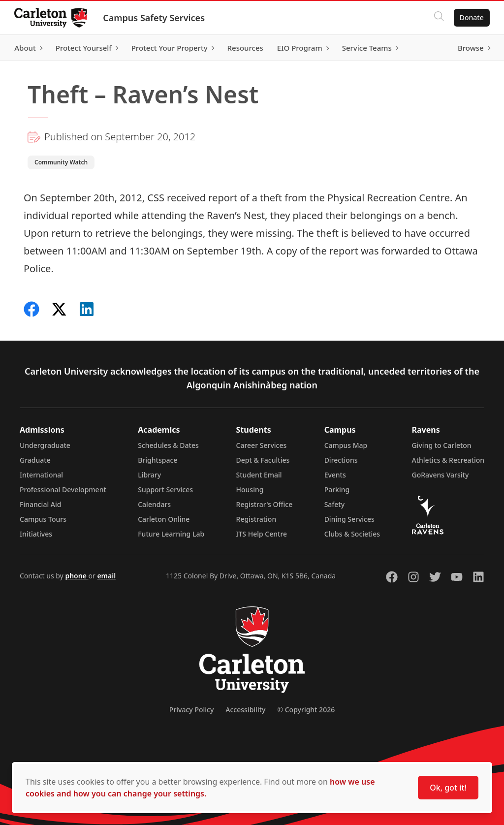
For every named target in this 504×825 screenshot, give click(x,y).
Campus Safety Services (155, 18)
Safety (335, 504)
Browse (469, 48)
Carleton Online (164, 519)
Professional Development (63, 490)
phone (77, 576)
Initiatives (36, 534)
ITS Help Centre (262, 534)
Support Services (165, 490)
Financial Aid (40, 504)
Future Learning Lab (171, 534)
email (106, 576)
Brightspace (157, 460)
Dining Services (349, 519)
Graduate (35, 460)
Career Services (262, 445)
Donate (470, 17)
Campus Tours (43, 519)
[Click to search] (438, 18)
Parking (337, 490)
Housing (250, 490)
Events (335, 475)
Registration (256, 519)
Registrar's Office (265, 504)
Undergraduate (45, 445)
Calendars (154, 504)
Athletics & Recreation (448, 460)
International (41, 475)
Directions (341, 460)
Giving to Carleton (442, 445)
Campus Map (346, 445)
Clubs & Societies (352, 534)
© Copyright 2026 (306, 710)
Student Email (259, 475)
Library (149, 475)
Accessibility (245, 710)
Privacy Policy (191, 710)
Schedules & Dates (168, 445)
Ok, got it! (448, 788)
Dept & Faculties (263, 460)
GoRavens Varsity (441, 475)
